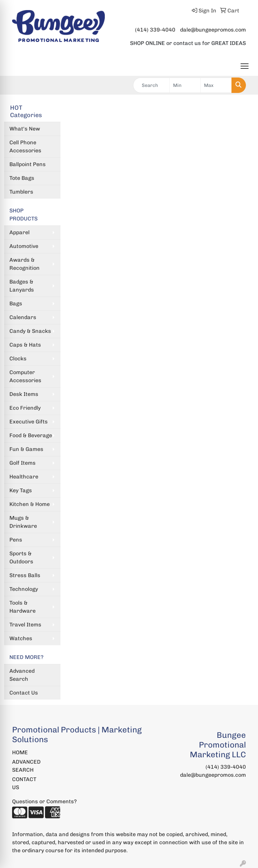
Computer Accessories (25, 376)
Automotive (24, 246)
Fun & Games (26, 449)
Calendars (23, 317)
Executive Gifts (29, 422)
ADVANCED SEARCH (26, 766)
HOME (20, 752)
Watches (21, 638)
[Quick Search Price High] (216, 85)
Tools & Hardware (23, 607)
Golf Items (23, 463)
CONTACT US (24, 783)
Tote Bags (22, 178)
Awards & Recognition (25, 264)
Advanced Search (22, 675)
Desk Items (24, 394)
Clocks (18, 359)
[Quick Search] (151, 85)
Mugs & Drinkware (23, 522)
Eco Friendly (25, 408)
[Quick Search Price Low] (185, 85)
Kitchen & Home (30, 504)
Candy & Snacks (30, 331)
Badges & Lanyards (22, 286)
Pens (16, 540)
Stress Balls (25, 575)
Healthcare (24, 477)
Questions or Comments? (44, 801)
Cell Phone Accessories (25, 146)
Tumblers (21, 192)
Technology (24, 589)
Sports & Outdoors (21, 557)
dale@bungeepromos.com (213, 30)
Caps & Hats (25, 345)
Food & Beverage (31, 435)
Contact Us (24, 693)
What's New (25, 129)
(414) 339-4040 (155, 30)
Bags (16, 303)
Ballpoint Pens (28, 164)
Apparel (19, 232)
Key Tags (21, 490)
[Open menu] (245, 66)
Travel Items (25, 625)
